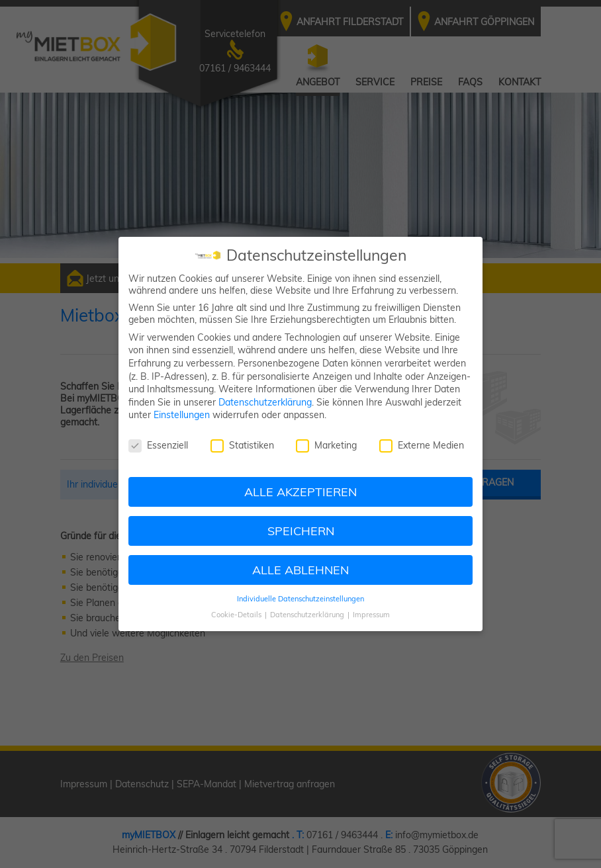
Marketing (326, 445)
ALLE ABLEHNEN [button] (300, 570)
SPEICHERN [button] (301, 531)
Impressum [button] (371, 615)
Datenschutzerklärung (265, 402)
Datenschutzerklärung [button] (308, 615)
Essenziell (158, 445)
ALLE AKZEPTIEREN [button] (300, 492)
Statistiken (242, 445)
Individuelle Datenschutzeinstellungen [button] (300, 599)
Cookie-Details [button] (237, 615)
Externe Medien (422, 445)
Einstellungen (182, 415)
